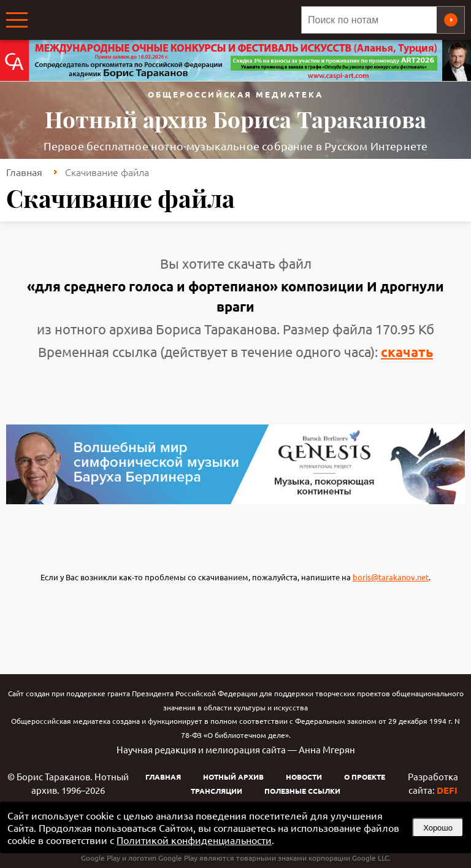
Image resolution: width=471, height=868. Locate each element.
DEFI (447, 790)
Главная (24, 172)
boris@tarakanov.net (391, 577)
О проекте (365, 777)
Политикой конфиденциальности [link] (194, 840)
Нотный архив (233, 777)
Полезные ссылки (302, 791)
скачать (407, 352)
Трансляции (216, 791)
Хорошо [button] (438, 828)
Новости (304, 777)
